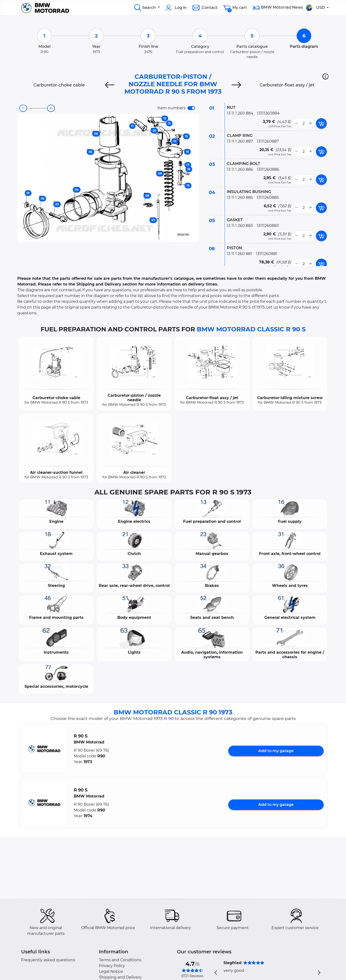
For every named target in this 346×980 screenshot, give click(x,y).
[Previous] (110, 85)
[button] (325, 76)
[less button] (297, 123)
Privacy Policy (112, 966)
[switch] (191, 108)
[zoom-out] (23, 108)
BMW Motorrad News (278, 8)
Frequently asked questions (48, 960)
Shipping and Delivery (120, 977)
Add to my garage (276, 751)
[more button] (310, 123)
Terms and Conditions (120, 960)
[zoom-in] (51, 108)
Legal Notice (111, 971)
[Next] (236, 85)
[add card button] (321, 123)
